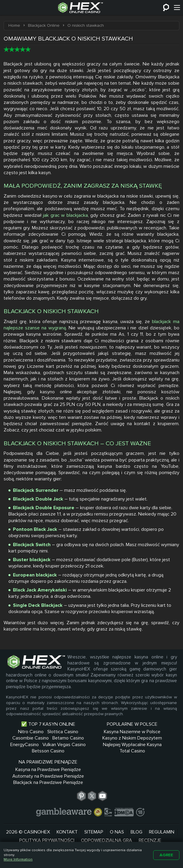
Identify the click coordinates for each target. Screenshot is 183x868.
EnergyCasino (34, 757)
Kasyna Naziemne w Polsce (91, 735)
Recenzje (150, 835)
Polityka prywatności (47, 835)
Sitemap (94, 827)
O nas (117, 827)
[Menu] (177, 8)
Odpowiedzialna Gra (107, 835)
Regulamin (162, 827)
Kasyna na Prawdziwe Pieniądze (148, 741)
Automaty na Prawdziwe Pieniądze (148, 754)
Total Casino (91, 770)
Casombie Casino (34, 745)
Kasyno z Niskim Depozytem (91, 748)
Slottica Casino (34, 738)
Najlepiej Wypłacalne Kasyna (91, 760)
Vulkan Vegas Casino (35, 764)
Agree (166, 855)
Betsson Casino (35, 770)
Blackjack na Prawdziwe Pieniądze (148, 767)
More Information (18, 859)
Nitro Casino (34, 732)
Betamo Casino (34, 751)
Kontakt (67, 827)
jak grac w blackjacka (65, 215)
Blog (136, 827)
